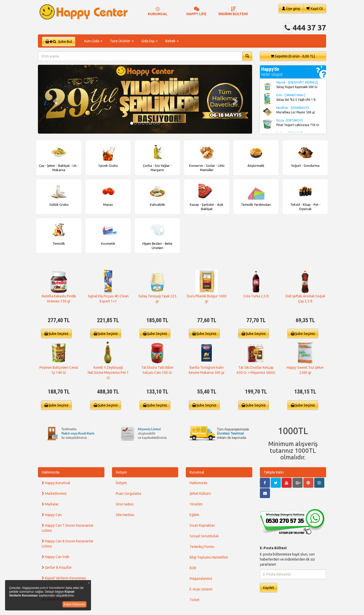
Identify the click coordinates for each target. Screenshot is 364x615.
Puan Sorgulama (128, 494)
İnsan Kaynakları (202, 525)
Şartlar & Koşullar (57, 567)
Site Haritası (125, 515)
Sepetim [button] (293, 56)
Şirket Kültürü (200, 494)
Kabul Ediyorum (74, 604)
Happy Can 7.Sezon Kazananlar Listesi (68, 528)
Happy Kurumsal (56, 483)
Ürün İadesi (125, 504)
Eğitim (194, 515)
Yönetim (196, 504)
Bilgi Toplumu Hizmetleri (209, 557)
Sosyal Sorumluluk (204, 536)
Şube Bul (59, 42)
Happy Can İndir (56, 557)
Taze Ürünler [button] (122, 41)
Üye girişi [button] (291, 8)
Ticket (195, 600)
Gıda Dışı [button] (150, 41)
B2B (193, 568)
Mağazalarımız (201, 579)
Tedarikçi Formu (202, 547)
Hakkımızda (51, 472)
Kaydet (269, 588)
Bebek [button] (172, 41)
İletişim (121, 472)
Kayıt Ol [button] (315, 8)
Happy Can (52, 515)
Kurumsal (197, 472)
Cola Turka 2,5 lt (256, 296)
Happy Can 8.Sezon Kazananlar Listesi (68, 544)
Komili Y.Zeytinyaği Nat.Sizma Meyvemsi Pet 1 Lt (108, 373)
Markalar (50, 504)
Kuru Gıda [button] (93, 41)
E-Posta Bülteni (273, 548)
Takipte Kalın (274, 472)
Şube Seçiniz (56, 334)
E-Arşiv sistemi (201, 589)
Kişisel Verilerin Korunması (64, 578)
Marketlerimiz (54, 494)
